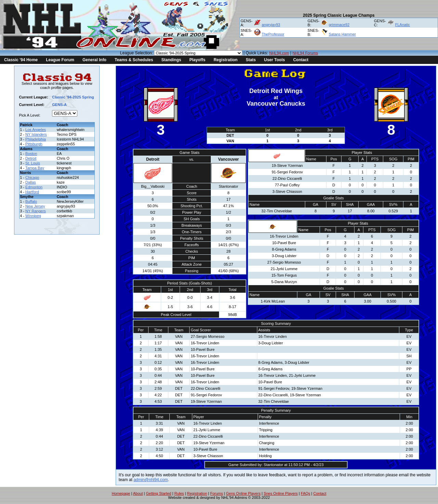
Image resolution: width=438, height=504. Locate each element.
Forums (216, 493)
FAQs (306, 493)
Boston (31, 154)
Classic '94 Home (21, 60)
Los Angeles (36, 130)
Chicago (32, 177)
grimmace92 (339, 25)
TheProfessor (273, 34)
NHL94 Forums (305, 53)
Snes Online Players (281, 493)
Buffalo (31, 201)
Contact (301, 60)
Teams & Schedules (134, 60)
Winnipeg (33, 216)
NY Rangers (36, 211)
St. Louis (33, 163)
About (138, 493)
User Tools (275, 60)
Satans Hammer (342, 34)
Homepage (121, 493)
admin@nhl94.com (151, 480)
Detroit (31, 158)
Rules (179, 493)
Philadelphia (36, 139)
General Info (94, 60)
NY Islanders (36, 134)
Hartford (32, 192)
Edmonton (34, 187)
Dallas (31, 182)
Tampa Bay (35, 168)
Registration (226, 60)
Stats (251, 60)
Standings (171, 60)
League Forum (60, 60)
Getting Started (158, 493)
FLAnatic (403, 25)
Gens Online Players (243, 493)
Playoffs (197, 60)
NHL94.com (279, 53)
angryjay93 (271, 25)
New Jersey (35, 206)
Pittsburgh (34, 144)
